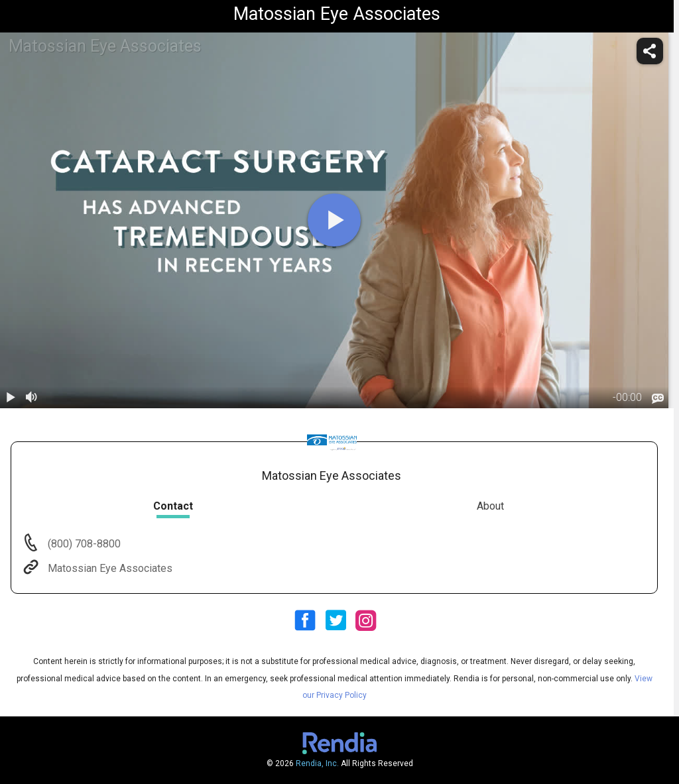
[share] (650, 51)
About (490, 506)
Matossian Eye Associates (109, 568)
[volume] (32, 398)
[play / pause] (11, 398)
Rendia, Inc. (317, 763)
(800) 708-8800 (83, 544)
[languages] (658, 398)
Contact (173, 506)
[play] (334, 220)
